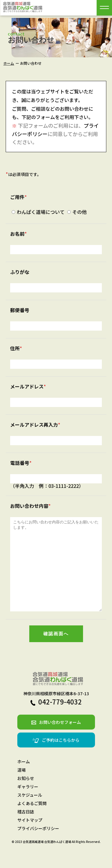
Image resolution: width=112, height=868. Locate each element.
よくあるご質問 (32, 821)
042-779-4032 (56, 719)
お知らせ (26, 796)
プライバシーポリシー (38, 846)
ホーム (9, 63)
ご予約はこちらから (56, 758)
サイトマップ (30, 838)
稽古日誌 (26, 830)
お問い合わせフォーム (56, 740)
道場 (22, 788)
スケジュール (30, 813)
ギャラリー (28, 804)
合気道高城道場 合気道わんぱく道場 (47, 859)
